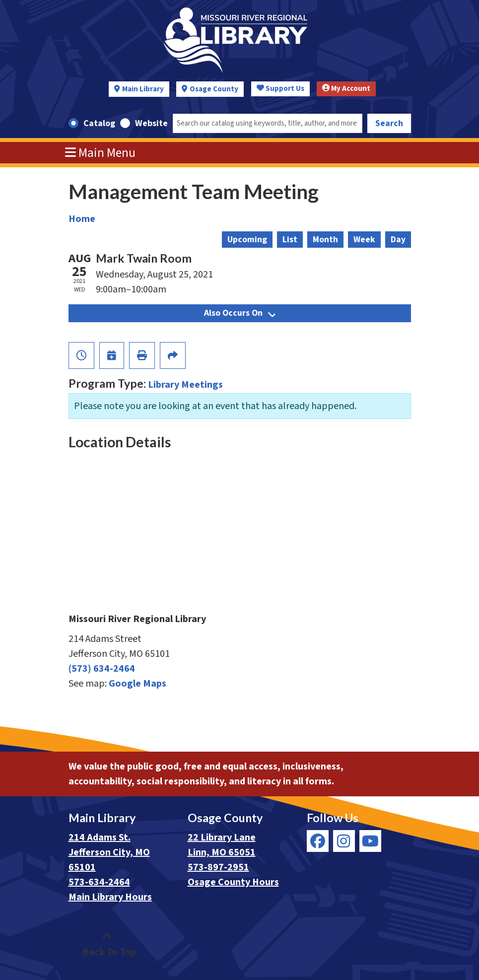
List (290, 240)
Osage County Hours (233, 882)
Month (325, 240)
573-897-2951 (218, 867)
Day (398, 240)
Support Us (280, 89)
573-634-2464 (99, 882)
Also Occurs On (239, 313)
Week (364, 240)
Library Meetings (185, 385)
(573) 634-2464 (102, 669)
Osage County (214, 89)
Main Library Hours (110, 897)
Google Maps (137, 684)
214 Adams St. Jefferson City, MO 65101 (109, 852)
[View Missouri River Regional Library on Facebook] (318, 841)
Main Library (143, 89)
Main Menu (100, 153)
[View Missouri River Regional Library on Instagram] (344, 841)
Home (82, 219)
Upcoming (247, 240)
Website (151, 123)
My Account (346, 89)
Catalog (99, 123)
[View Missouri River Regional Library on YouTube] (370, 841)
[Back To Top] (107, 945)
